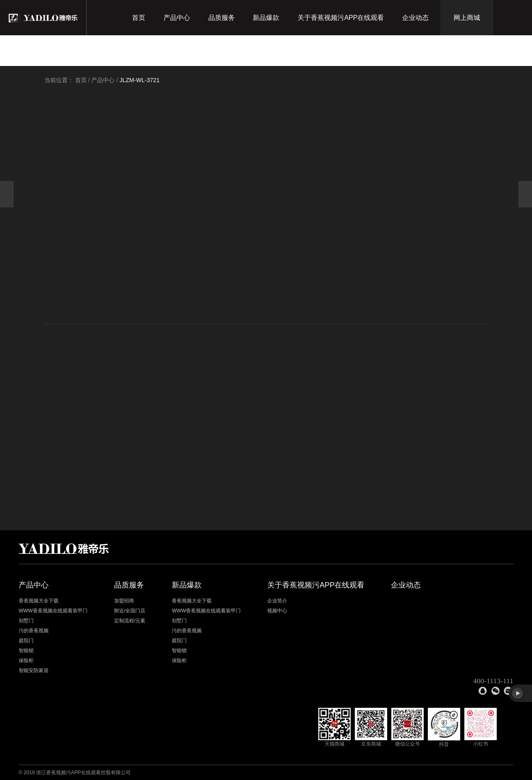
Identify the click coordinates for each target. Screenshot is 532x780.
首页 (139, 18)
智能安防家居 (34, 670)
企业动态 (415, 18)
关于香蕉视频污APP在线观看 (341, 18)
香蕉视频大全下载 (39, 601)
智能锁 (26, 651)
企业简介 (277, 601)
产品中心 (177, 18)
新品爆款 (266, 18)
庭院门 (26, 641)
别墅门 (26, 621)
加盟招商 (124, 601)
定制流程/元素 (130, 621)
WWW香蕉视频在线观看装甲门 (53, 611)
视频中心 (277, 611)
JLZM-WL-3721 (139, 80)
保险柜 (26, 661)
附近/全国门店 (130, 611)
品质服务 (222, 18)
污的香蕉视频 (34, 631)
